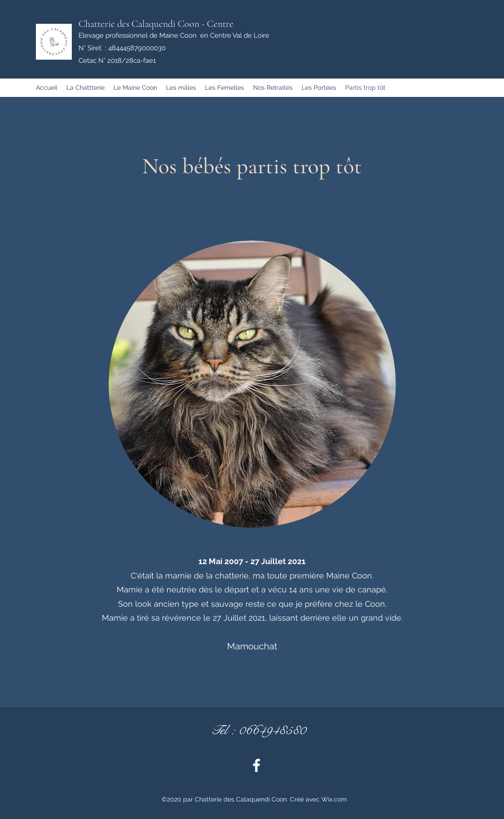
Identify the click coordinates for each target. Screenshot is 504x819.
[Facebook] (256, 765)
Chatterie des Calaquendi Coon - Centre (156, 24)
